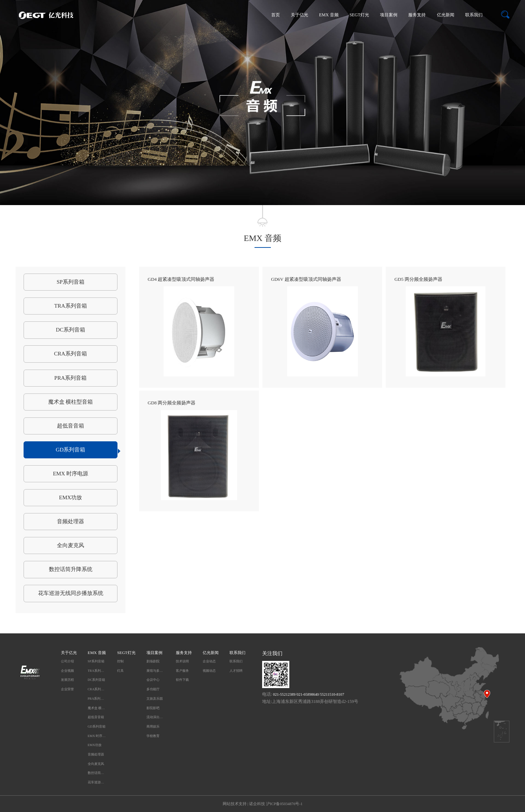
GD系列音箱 (87, 450)
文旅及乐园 (155, 699)
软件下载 (182, 680)
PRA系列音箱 (71, 378)
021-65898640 (308, 694)
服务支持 (417, 15)
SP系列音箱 (71, 282)
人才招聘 (236, 671)
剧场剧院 (153, 661)
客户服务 (182, 671)
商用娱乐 (153, 726)
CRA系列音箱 (71, 354)
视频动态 (209, 671)
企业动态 (209, 661)
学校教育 (153, 736)
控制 (120, 661)
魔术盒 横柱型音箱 (71, 402)
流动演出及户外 (156, 717)
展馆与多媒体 (156, 671)
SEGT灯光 (359, 15)
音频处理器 (71, 521)
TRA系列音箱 (70, 306)
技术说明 (182, 661)
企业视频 (67, 671)
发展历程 (67, 680)
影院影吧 (153, 708)
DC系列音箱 (71, 330)
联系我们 (474, 15)
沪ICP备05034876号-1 (284, 804)
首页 (276, 15)
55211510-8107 (332, 694)
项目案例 (389, 15)
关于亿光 (299, 15)
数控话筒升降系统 (71, 569)
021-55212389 (284, 694)
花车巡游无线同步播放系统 (71, 593)
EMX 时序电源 (71, 474)
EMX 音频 (329, 15)
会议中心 (153, 680)
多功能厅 (153, 689)
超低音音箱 (71, 426)
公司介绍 (67, 661)
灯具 (120, 671)
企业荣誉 (67, 689)
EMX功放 (71, 497)
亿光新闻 (446, 15)
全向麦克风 (71, 545)
